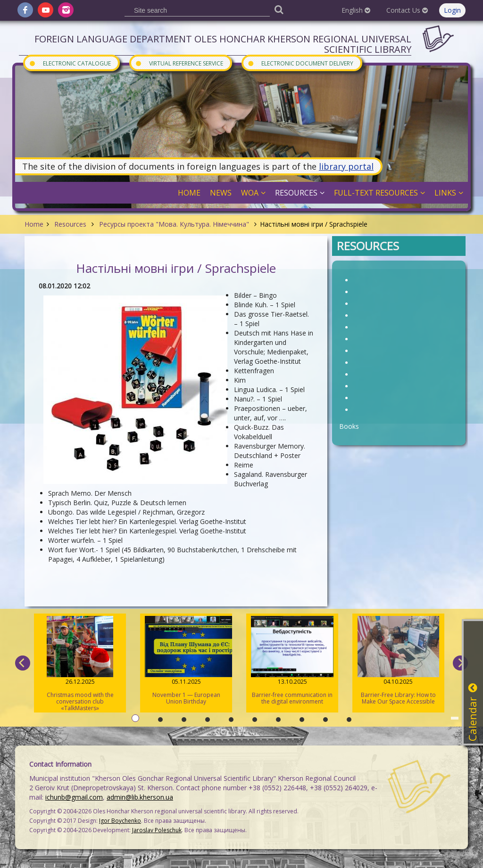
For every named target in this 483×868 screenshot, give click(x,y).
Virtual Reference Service (179, 63)
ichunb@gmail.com (74, 797)
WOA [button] (253, 193)
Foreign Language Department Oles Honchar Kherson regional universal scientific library (223, 44)
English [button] (356, 10)
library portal (346, 166)
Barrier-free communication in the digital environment (292, 661)
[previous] (23, 663)
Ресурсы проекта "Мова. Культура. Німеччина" (174, 224)
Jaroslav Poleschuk (157, 830)
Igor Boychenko (120, 821)
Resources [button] (300, 193)
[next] (460, 663)
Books (349, 426)
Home (34, 224)
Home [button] (189, 193)
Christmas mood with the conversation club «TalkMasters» (80, 664)
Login (452, 10)
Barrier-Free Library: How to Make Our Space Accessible (398, 661)
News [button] (221, 193)
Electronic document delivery (300, 63)
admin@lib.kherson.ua (140, 797)
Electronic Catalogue (70, 63)
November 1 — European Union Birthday (186, 661)
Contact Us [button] (407, 10)
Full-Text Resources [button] (379, 193)
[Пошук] (279, 9)
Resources (70, 224)
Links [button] (449, 193)
